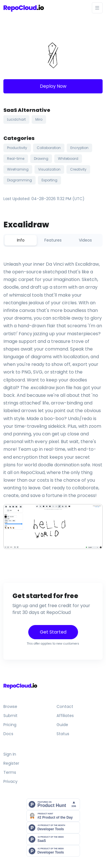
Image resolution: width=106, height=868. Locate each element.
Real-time (16, 159)
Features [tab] (53, 240)
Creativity (78, 169)
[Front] (24, 8)
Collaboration (49, 148)
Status (63, 734)
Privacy (10, 781)
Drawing (41, 159)
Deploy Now (53, 86)
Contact (65, 706)
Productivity (17, 148)
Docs (8, 734)
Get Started (53, 632)
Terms (10, 772)
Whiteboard (68, 159)
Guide (62, 725)
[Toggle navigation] (97, 8)
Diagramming (20, 180)
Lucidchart (16, 119)
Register (11, 763)
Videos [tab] (85, 240)
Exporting (49, 180)
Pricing (10, 725)
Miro (39, 119)
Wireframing (18, 169)
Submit (10, 716)
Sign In (10, 754)
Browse (10, 706)
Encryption (79, 148)
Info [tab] (21, 240)
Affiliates (65, 716)
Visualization (49, 169)
